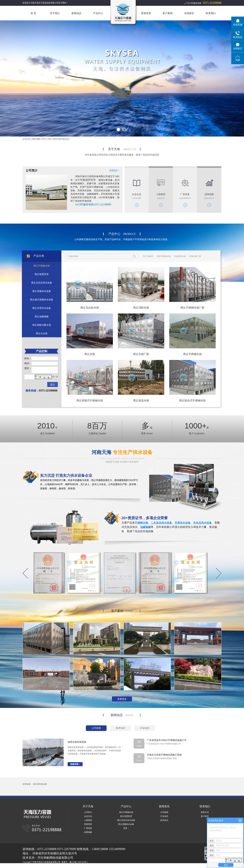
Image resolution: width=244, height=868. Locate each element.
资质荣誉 (88, 824)
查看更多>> (114, 171)
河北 (50, 866)
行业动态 (164, 816)
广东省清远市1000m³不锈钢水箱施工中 (167, 740)
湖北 (54, 866)
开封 (86, 866)
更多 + (126, 828)
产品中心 (98, 13)
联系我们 (211, 13)
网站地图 (36, 139)
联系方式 (205, 812)
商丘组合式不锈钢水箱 (192, 400)
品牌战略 (88, 832)
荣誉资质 (146, 13)
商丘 (68, 866)
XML (49, 139)
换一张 (55, 377)
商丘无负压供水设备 (126, 820)
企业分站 (27, 139)
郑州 (59, 866)
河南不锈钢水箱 (164, 256)
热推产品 (27, 866)
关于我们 (55, 13)
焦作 (81, 866)
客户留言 (205, 816)
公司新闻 (164, 812)
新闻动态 (76, 13)
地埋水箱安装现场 (77, 742)
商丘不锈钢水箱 (192, 354)
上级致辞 (88, 820)
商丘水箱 (90, 354)
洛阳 (72, 866)
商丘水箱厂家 (141, 354)
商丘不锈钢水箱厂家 (192, 308)
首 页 (33, 13)
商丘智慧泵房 (126, 816)
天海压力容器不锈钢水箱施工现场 (164, 755)
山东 (63, 866)
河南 (45, 866)
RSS (44, 139)
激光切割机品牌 (40, 784)
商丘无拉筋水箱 (90, 308)
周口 (77, 866)
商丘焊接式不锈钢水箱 (90, 400)
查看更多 (122, 699)
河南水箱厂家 (195, 256)
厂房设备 (88, 828)
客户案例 (168, 13)
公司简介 (88, 812)
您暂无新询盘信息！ (62, 139)
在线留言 (189, 13)
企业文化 (88, 816)
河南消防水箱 (180, 256)
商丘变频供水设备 (126, 824)
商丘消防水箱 (141, 308)
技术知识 (164, 820)
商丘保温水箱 (141, 400)
